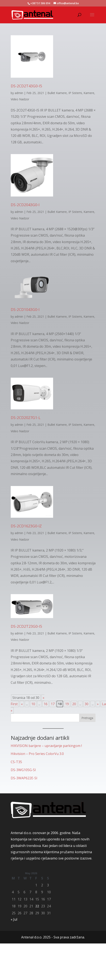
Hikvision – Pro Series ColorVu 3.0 (37, 754)
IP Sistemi (75, 93)
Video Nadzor (20, 99)
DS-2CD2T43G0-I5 (26, 86)
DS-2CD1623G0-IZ (26, 526)
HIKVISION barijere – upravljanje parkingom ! (46, 746)
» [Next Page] (98, 704)
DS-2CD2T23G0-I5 (26, 626)
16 (46, 704)
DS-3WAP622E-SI (24, 778)
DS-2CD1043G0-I (25, 309)
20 (74, 704)
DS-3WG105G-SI (23, 770)
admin (19, 93)
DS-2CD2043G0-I (25, 205)
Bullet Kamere (57, 93)
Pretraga (87, 718)
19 (67, 704)
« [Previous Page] (22, 704)
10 (33, 704)
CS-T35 (16, 762)
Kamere (89, 93)
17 (53, 704)
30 (86, 704)
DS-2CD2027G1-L (26, 418)
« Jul (14, 919)
